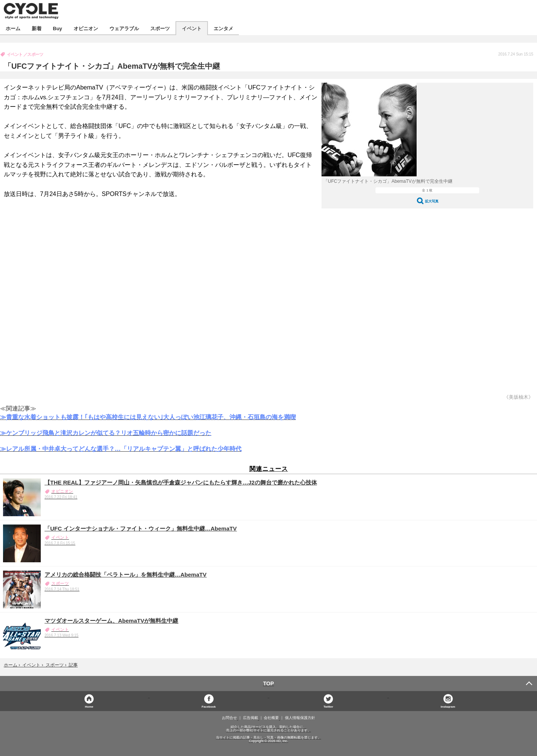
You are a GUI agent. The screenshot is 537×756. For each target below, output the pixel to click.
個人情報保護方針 (300, 718)
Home (89, 706)
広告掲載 (251, 718)
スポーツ (160, 28)
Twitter (328, 706)
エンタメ (223, 28)
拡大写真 (432, 201)
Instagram (448, 706)
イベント (192, 28)
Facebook (208, 706)
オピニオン (86, 28)
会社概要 (271, 718)
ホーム (13, 28)
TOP (268, 683)
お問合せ (229, 718)
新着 (37, 28)
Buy (58, 28)
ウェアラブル (124, 28)
